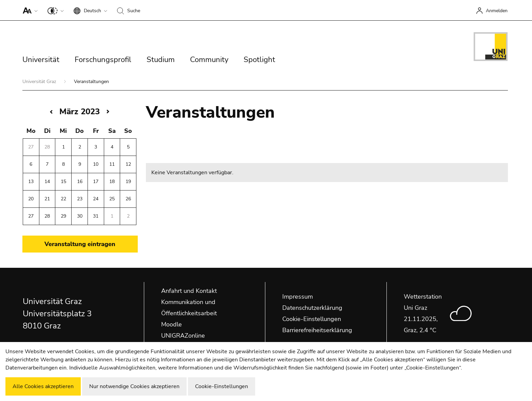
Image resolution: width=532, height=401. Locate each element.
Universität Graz (40, 82)
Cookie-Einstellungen (312, 319)
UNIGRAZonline (183, 336)
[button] (29, 10)
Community (209, 60)
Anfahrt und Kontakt (189, 291)
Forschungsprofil (103, 60)
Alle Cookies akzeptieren (43, 386)
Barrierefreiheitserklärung (317, 330)
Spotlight (259, 60)
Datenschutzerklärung (312, 308)
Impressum (298, 297)
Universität (41, 60)
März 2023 (80, 112)
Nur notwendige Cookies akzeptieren (134, 386)
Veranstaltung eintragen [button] (80, 244)
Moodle (172, 324)
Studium (161, 60)
